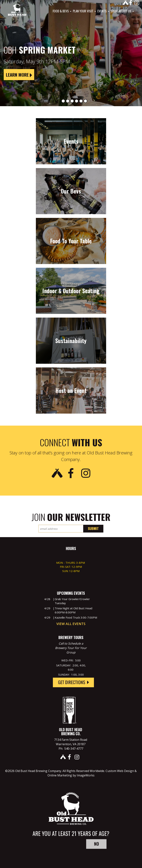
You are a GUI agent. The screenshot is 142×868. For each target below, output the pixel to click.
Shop (114, 11)
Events (103, 11)
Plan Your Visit (84, 11)
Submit (93, 528)
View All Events (71, 624)
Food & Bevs (62, 11)
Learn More (19, 75)
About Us (126, 11)
